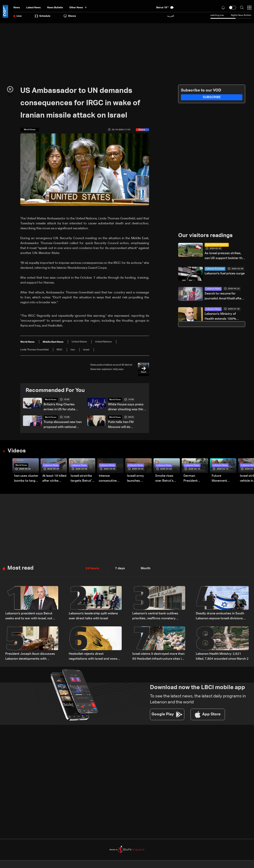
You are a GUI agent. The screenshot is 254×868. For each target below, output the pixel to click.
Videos (17, 451)
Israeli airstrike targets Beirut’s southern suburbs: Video (82, 479)
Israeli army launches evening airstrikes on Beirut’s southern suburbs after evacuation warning (137, 479)
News (17, 8)
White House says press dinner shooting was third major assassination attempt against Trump (127, 408)
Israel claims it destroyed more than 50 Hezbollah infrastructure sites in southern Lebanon (158, 657)
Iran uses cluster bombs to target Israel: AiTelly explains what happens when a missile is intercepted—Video (26, 479)
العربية (171, 16)
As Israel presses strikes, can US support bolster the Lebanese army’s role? (224, 256)
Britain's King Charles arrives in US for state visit (59, 408)
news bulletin (55, 8)
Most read (21, 569)
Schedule (43, 16)
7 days (120, 569)
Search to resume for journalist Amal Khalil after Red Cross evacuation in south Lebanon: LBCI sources (224, 297)
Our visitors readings (206, 236)
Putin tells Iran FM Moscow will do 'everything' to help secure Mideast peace (127, 425)
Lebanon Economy (215, 269)
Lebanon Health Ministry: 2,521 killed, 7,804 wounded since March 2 (222, 657)
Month (146, 569)
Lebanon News (213, 289)
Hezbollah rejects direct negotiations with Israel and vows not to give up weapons (93, 657)
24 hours (92, 569)
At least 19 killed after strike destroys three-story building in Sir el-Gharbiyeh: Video (54, 479)
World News (51, 400)
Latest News (34, 8)
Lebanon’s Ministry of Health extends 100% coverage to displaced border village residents (222, 317)
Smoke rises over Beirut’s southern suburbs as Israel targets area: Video (165, 479)
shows (70, 16)
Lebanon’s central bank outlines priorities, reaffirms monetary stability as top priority (155, 617)
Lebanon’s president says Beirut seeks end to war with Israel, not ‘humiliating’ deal (29, 617)
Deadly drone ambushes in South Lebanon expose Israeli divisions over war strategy (220, 617)
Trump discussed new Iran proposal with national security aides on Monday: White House (63, 425)
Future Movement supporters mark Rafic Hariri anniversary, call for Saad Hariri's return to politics (224, 479)
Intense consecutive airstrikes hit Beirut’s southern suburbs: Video (110, 479)
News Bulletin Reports (217, 245)
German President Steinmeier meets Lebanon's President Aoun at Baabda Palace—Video (195, 479)
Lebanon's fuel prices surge (225, 274)
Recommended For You (56, 391)
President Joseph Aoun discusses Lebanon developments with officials (30, 657)
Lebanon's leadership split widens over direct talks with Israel (93, 616)
